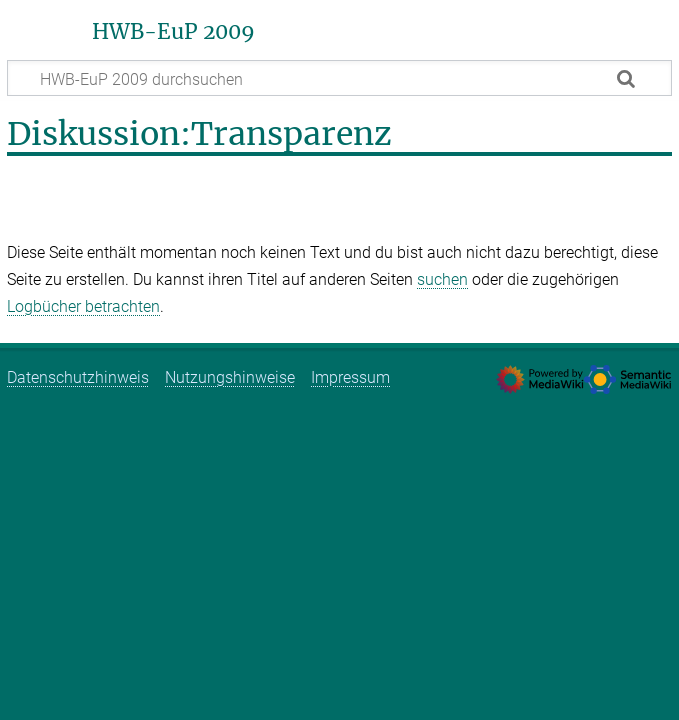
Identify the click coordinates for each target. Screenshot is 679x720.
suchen (442, 279)
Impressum (350, 377)
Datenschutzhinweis (78, 377)
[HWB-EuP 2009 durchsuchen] (339, 78)
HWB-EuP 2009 (173, 32)
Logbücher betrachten (83, 306)
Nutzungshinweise (230, 377)
